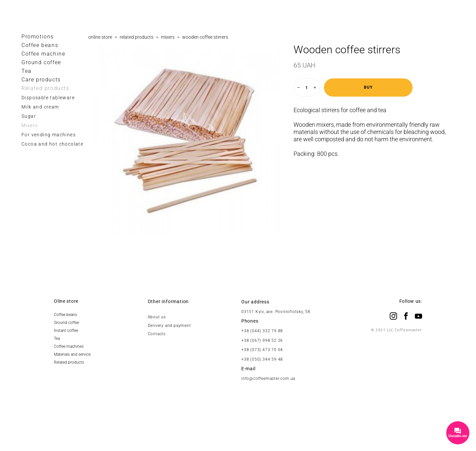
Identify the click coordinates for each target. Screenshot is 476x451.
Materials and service (72, 354)
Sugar (29, 116)
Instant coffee (66, 331)
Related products (45, 88)
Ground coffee (41, 62)
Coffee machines (69, 346)
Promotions (38, 37)
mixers (168, 37)
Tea (27, 71)
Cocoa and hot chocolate (52, 144)
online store (100, 37)
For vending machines (49, 135)
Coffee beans (40, 45)
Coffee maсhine (43, 54)
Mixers (30, 125)
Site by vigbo (238, 435)
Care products (41, 80)
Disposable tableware (48, 98)
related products (137, 37)
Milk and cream (40, 107)
